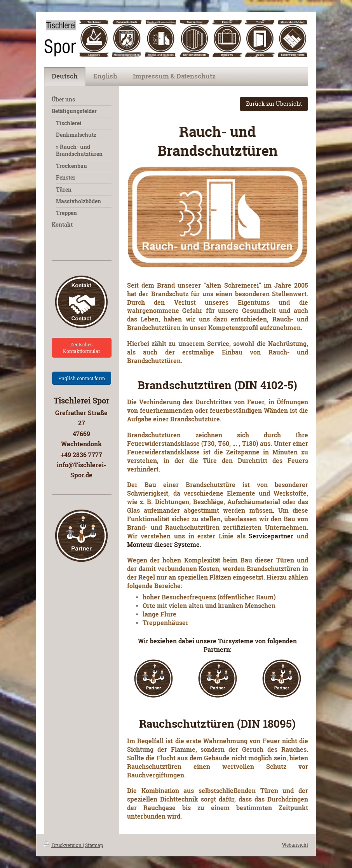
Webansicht (295, 845)
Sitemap (94, 845)
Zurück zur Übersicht (274, 104)
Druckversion (63, 845)
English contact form (82, 378)
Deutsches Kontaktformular (82, 348)
